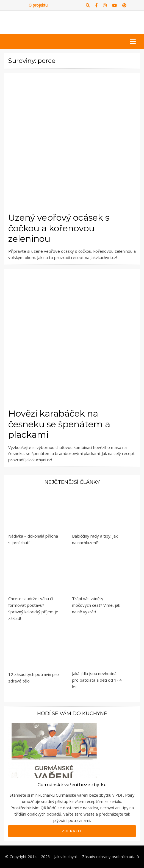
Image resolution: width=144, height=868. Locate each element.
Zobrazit (72, 831)
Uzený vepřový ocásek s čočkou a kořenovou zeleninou (59, 228)
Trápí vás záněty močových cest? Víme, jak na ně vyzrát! (96, 605)
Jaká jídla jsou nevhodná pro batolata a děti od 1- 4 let (97, 680)
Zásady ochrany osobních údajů (111, 857)
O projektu (38, 5)
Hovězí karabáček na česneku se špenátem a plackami (59, 424)
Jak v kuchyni (65, 857)
